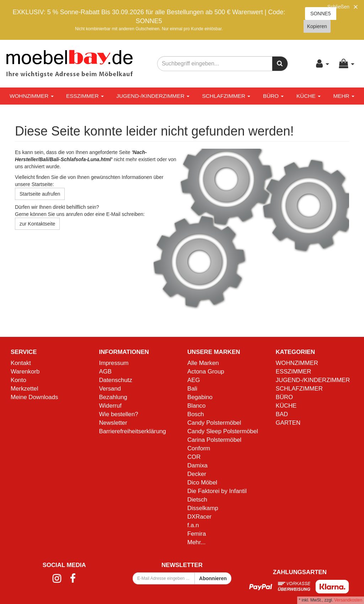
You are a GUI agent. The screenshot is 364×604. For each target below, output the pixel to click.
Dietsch (197, 500)
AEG (194, 380)
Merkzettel (24, 389)
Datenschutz (116, 380)
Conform (199, 448)
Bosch (196, 414)
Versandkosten (348, 600)
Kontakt (21, 363)
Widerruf (110, 406)
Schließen (338, 7)
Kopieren (317, 26)
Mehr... (196, 542)
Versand (110, 389)
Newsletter (113, 423)
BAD (282, 414)
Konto (18, 380)
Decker (197, 474)
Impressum (114, 363)
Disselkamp (203, 508)
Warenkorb (25, 372)
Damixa (197, 465)
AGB (105, 372)
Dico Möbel (202, 483)
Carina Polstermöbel (214, 440)
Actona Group (206, 372)
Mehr (344, 96)
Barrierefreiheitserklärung (133, 431)
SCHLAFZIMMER (226, 96)
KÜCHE (309, 96)
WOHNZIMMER (32, 96)
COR (194, 457)
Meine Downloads (34, 397)
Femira (197, 534)
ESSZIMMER (85, 96)
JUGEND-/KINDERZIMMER (153, 96)
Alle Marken (203, 363)
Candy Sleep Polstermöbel (223, 431)
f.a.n (193, 525)
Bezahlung (113, 397)
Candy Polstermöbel (214, 423)
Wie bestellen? (119, 414)
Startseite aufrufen (40, 194)
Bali (192, 389)
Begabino (200, 397)
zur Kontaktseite (37, 224)
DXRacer (199, 517)
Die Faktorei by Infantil (217, 491)
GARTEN (288, 423)
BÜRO (274, 96)
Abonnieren (213, 578)
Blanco (196, 406)
